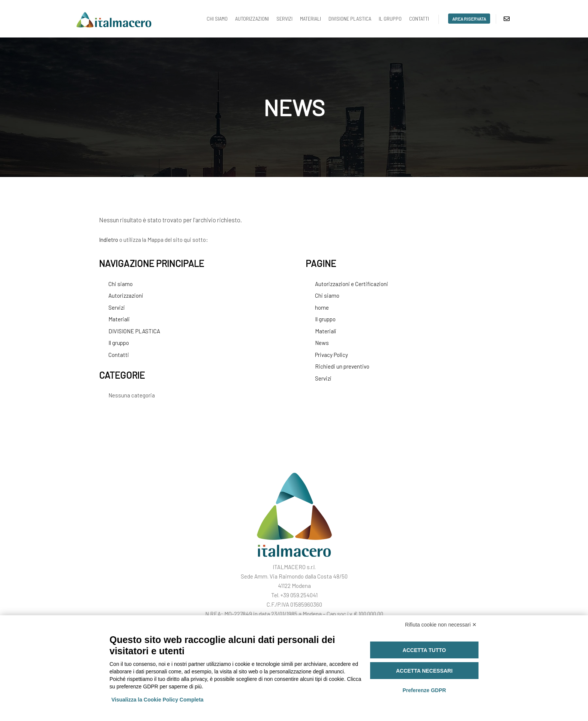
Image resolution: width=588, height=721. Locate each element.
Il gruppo (119, 343)
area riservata (469, 19)
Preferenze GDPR (424, 690)
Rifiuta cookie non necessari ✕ (441, 625)
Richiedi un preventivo (342, 366)
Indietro (109, 240)
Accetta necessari (424, 671)
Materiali (119, 319)
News (322, 343)
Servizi (117, 307)
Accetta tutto (424, 650)
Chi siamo (121, 284)
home (322, 307)
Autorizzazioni (126, 295)
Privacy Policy (331, 355)
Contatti (119, 355)
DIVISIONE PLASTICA (134, 331)
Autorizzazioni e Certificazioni (352, 284)
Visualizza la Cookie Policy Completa (157, 700)
